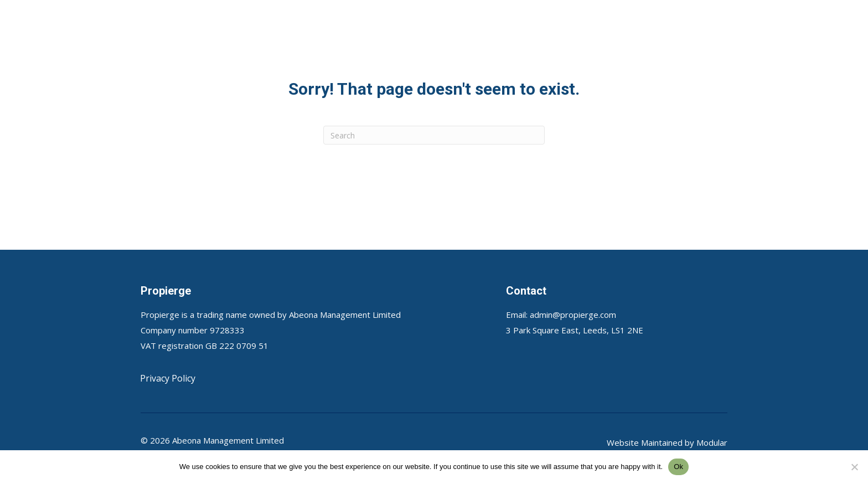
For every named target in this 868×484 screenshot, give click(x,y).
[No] (854, 467)
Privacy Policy (168, 378)
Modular (712, 442)
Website (624, 442)
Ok (678, 467)
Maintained (662, 442)
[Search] (434, 135)
